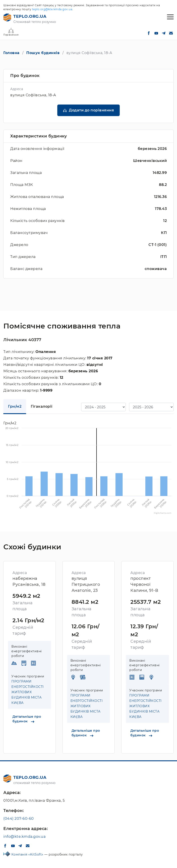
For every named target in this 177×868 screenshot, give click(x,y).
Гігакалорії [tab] (42, 406)
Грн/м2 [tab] (15, 406)
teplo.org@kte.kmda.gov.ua (52, 9)
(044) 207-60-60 (19, 819)
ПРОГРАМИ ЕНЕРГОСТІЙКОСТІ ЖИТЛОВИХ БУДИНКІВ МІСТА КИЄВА (28, 692)
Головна (11, 53)
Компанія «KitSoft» (28, 854)
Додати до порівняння (91, 110)
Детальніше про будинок (27, 719)
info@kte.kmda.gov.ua (24, 837)
